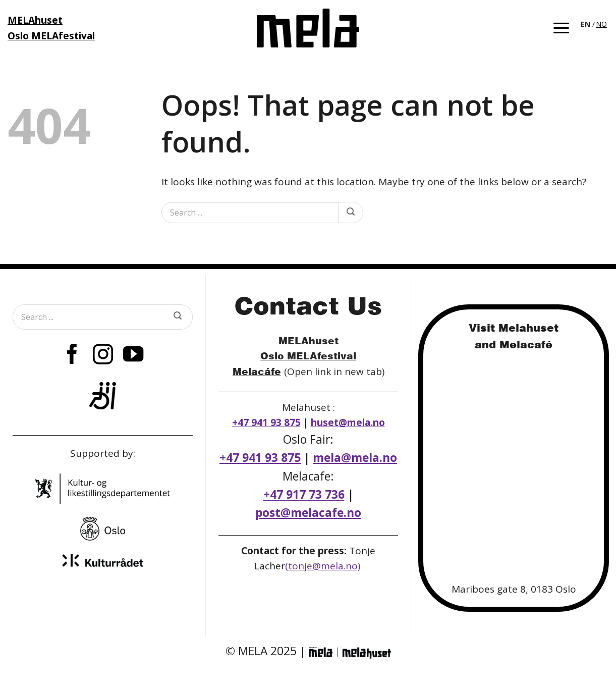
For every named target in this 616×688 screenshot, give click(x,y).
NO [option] (602, 24)
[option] (602, 24)
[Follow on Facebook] (72, 356)
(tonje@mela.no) (323, 566)
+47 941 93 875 (266, 422)
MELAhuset (309, 340)
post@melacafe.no (308, 513)
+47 (304, 494)
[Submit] (350, 213)
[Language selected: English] (595, 23)
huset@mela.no (348, 422)
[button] (561, 28)
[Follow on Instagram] (102, 356)
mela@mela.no (355, 458)
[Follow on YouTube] (133, 356)
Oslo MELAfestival (308, 356)
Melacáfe (257, 371)
